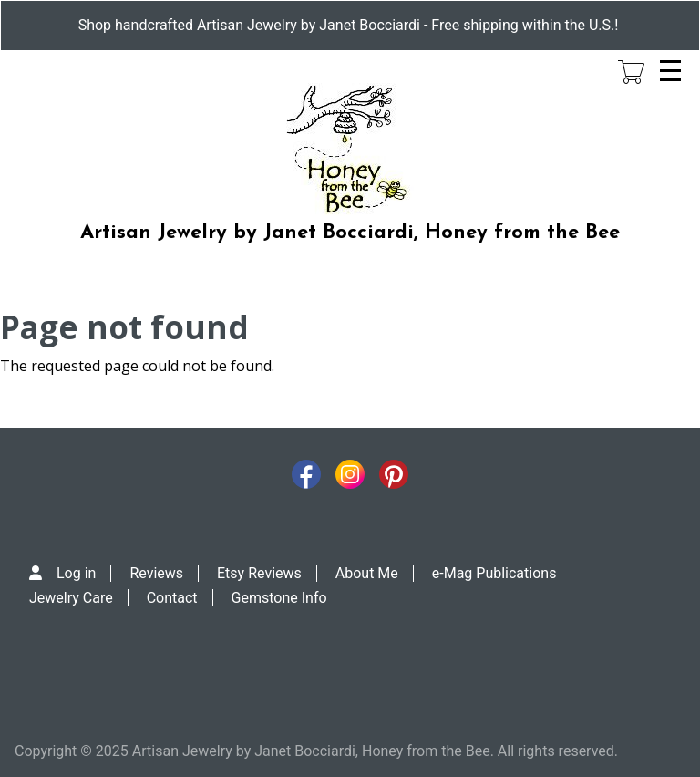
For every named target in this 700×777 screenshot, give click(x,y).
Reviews (156, 573)
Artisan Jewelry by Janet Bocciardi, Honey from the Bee (350, 233)
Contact (172, 598)
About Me (367, 573)
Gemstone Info (279, 598)
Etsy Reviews (259, 573)
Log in (76, 573)
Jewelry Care (71, 598)
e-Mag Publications (494, 573)
